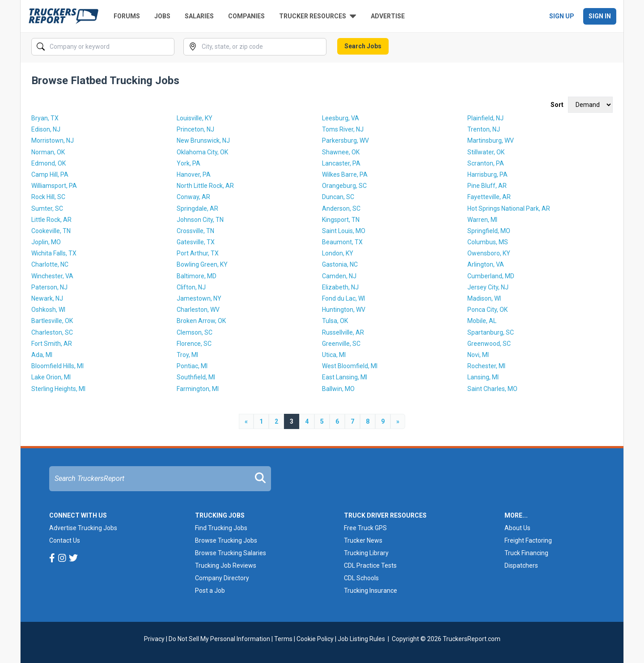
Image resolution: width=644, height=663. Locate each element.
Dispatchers (521, 565)
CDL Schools (361, 578)
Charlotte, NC (50, 264)
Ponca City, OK (487, 310)
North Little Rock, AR (205, 186)
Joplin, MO (46, 242)
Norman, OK (48, 152)
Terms (283, 639)
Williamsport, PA (54, 186)
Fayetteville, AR (489, 197)
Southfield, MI (196, 377)
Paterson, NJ (49, 287)
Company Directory (222, 578)
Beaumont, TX (342, 242)
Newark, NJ (47, 298)
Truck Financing (526, 553)
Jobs (162, 16)
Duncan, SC (338, 197)
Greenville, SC (341, 344)
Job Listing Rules (361, 639)
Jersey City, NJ (488, 287)
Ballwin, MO (338, 389)
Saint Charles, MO (492, 389)
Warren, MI (482, 220)
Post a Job (210, 591)
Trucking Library (366, 553)
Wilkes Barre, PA (345, 174)
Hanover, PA (194, 174)
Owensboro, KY (489, 253)
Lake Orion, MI (51, 377)
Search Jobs (363, 46)
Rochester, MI (486, 366)
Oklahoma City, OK (202, 152)
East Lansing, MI (345, 377)
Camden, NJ (339, 276)
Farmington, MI (198, 389)
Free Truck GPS (365, 528)
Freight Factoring (528, 540)
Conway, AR (193, 197)
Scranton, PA (486, 163)
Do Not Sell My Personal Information (219, 639)
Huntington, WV (344, 310)
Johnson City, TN (200, 220)
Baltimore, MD (197, 276)
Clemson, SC (195, 332)
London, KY (338, 253)
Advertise (388, 16)
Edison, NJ (46, 129)
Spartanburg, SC (491, 332)
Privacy (154, 639)
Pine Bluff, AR (487, 186)
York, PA (189, 163)
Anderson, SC (341, 208)
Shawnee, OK (341, 152)
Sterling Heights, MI (58, 389)
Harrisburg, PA (487, 174)
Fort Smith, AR (52, 344)
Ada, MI (42, 355)
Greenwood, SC (489, 344)
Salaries (199, 16)
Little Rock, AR (51, 220)
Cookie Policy (315, 639)
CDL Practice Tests (370, 565)
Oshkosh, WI (48, 310)
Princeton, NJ (195, 129)
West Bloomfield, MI (350, 366)
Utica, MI (334, 355)
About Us (517, 528)
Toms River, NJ (343, 129)
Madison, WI (484, 298)
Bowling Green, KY (202, 264)
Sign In (600, 16)
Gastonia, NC (340, 264)
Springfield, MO (489, 231)
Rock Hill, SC (48, 197)
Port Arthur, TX (198, 253)
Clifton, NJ (191, 287)
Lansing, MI (483, 377)
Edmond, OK (49, 163)
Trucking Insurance (371, 591)
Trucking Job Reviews (226, 565)
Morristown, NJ (53, 140)
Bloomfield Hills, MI (57, 366)
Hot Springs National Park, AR (509, 208)
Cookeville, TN (51, 231)
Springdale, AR (197, 208)
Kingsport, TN (341, 220)
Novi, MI (478, 355)
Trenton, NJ (484, 129)
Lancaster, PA (341, 163)
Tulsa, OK (335, 321)
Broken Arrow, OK (201, 321)
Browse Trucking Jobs (226, 540)
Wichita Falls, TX (54, 253)
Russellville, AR (343, 332)
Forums (127, 16)
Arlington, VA (486, 264)
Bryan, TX (45, 118)
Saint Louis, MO (344, 231)
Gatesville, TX (196, 242)
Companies (246, 16)
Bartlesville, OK (52, 321)
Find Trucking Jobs (221, 528)
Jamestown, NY (199, 298)
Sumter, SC (47, 208)
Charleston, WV (198, 310)
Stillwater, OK (486, 152)
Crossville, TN (195, 231)
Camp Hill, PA (50, 174)
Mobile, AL (482, 321)
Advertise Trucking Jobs (83, 528)
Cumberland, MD (491, 276)
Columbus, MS (488, 242)
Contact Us (65, 540)
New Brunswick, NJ (203, 140)
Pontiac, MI (192, 366)
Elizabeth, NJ (340, 287)
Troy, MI (187, 355)
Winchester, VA (52, 276)
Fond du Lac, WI (343, 298)
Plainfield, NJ (485, 118)
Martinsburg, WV (491, 140)
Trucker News (363, 540)
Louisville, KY (195, 118)
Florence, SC (194, 344)
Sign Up (562, 16)
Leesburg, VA (341, 118)
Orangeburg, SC (344, 186)
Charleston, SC (52, 332)
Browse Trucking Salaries (231, 553)
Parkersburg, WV (345, 140)
